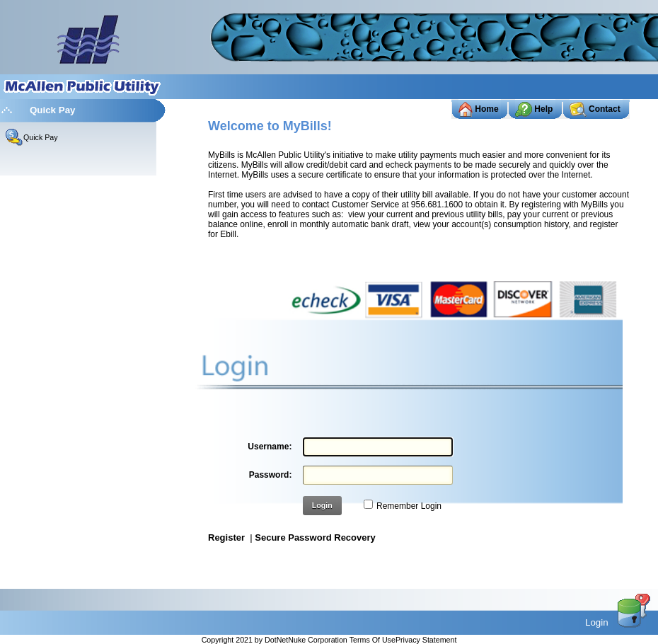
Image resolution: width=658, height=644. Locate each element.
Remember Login (409, 506)
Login (322, 505)
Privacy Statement (426, 640)
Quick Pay (41, 137)
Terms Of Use (373, 640)
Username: (270, 447)
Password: (271, 475)
